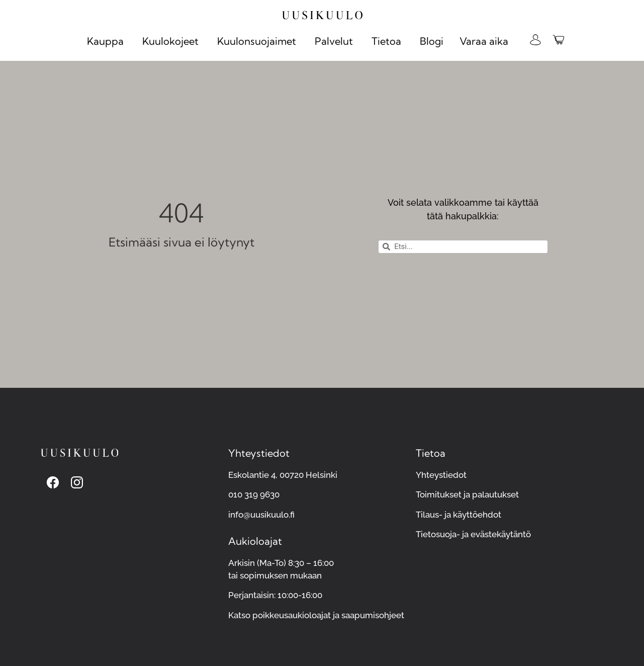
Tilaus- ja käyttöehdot (458, 515)
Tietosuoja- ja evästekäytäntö (473, 534)
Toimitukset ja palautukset (467, 494)
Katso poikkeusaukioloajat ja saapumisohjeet (316, 615)
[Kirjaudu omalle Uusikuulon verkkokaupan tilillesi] (535, 40)
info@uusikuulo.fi (261, 515)
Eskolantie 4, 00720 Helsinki (283, 475)
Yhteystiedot (441, 475)
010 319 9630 (254, 494)
